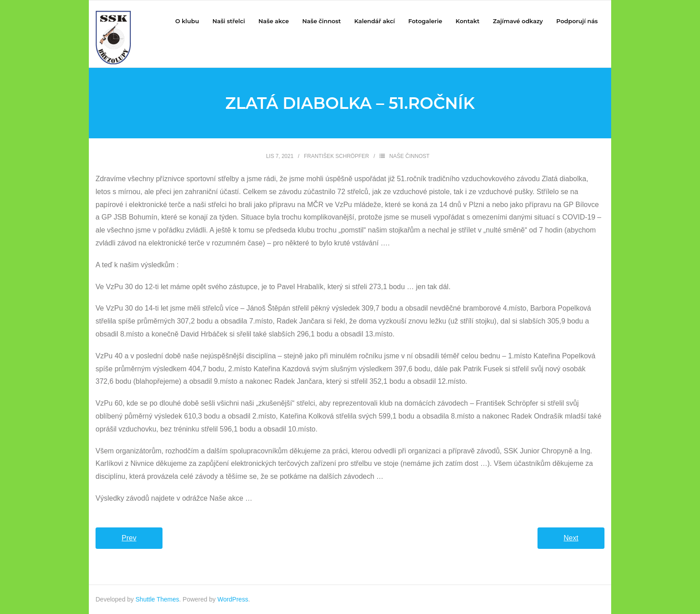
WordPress (233, 599)
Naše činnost (409, 156)
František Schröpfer (337, 156)
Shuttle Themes (158, 599)
